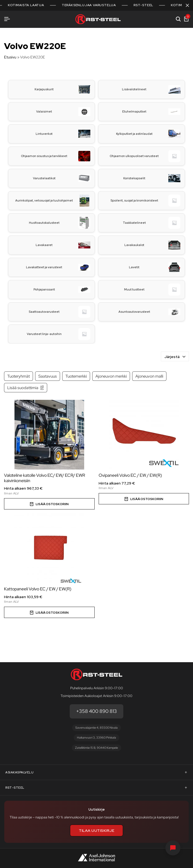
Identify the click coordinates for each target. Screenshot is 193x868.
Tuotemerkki (76, 376)
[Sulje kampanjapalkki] (187, 5)
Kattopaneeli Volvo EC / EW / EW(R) (38, 589)
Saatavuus (48, 376)
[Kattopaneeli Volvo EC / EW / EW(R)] (49, 548)
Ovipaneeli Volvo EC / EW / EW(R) (130, 475)
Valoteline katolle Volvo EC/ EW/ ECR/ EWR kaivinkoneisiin (44, 478)
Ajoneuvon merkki (111, 376)
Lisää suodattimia (26, 388)
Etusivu (10, 57)
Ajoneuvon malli (149, 376)
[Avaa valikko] (7, 19)
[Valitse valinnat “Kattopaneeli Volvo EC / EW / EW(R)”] (49, 612)
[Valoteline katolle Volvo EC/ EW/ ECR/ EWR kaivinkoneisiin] (49, 435)
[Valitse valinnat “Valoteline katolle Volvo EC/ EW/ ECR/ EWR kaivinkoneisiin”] (49, 504)
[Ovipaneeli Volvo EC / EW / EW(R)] (144, 435)
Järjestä (175, 357)
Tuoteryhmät (18, 376)
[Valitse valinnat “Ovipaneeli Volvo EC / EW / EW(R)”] (144, 499)
